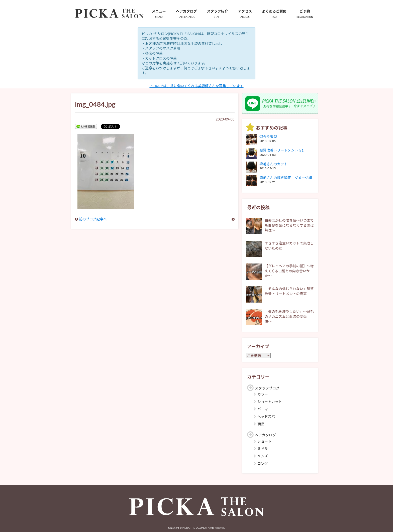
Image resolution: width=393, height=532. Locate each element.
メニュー (159, 14)
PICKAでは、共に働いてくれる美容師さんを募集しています (196, 86)
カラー (263, 394)
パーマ (263, 409)
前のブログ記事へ (93, 219)
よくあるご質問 (274, 14)
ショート (264, 441)
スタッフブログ (267, 388)
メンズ (263, 456)
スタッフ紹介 (218, 14)
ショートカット (270, 402)
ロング (263, 463)
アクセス (245, 14)
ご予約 (305, 14)
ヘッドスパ (266, 416)
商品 (261, 424)
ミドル (263, 448)
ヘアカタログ (186, 14)
